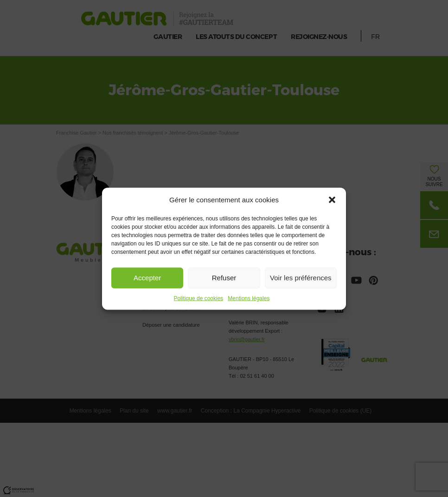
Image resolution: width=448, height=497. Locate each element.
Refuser (224, 278)
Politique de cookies (199, 298)
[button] (332, 200)
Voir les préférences (301, 278)
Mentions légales (249, 298)
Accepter (147, 278)
